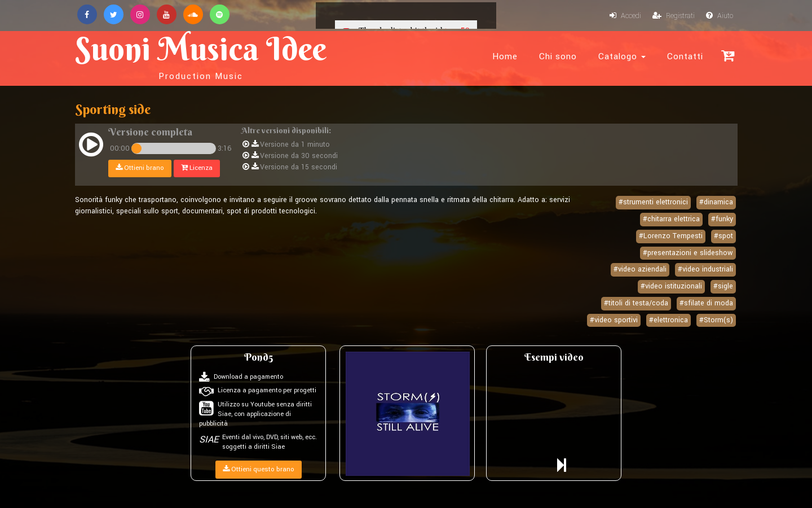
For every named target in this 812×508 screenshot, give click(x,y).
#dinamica (716, 202)
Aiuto (720, 16)
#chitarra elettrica (671, 219)
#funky (722, 219)
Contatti (685, 56)
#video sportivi (614, 320)
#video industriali (705, 269)
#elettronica (668, 320)
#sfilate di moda (706, 303)
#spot (723, 236)
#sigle (723, 286)
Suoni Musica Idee (201, 55)
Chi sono (558, 56)
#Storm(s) (716, 320)
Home (505, 56)
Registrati (674, 16)
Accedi (625, 16)
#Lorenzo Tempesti (671, 236)
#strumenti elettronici (653, 202)
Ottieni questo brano (259, 469)
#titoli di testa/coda (636, 303)
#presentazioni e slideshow (688, 253)
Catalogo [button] (622, 56)
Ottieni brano (140, 168)
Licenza (197, 168)
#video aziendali (640, 269)
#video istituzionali (671, 286)
